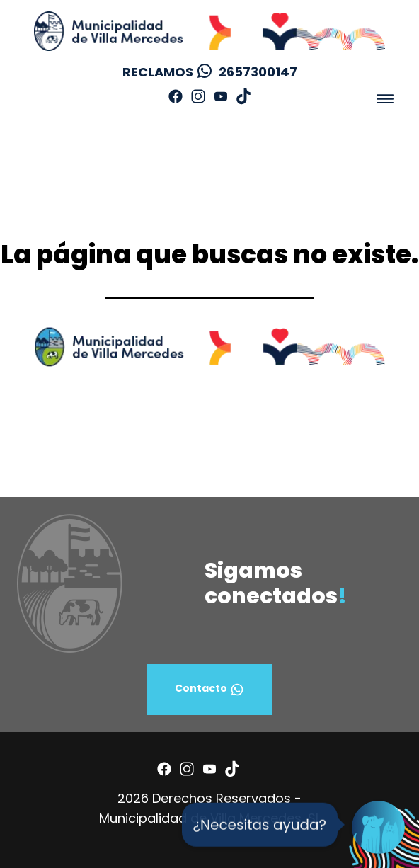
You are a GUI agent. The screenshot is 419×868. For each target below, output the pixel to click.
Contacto (209, 690)
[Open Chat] (378, 827)
